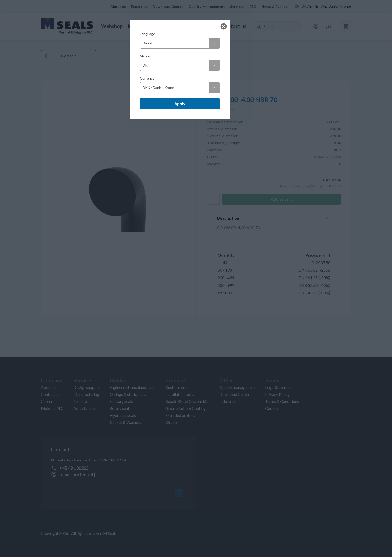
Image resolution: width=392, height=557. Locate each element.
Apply (180, 103)
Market (146, 56)
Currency (147, 78)
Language (148, 34)
